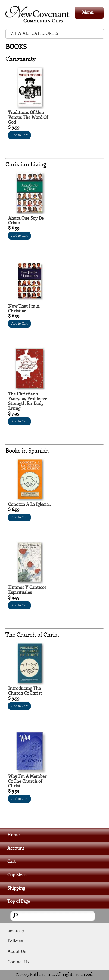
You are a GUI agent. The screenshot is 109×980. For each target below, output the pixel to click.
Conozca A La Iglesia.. (29, 505)
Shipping (16, 888)
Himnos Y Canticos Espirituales (27, 590)
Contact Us (18, 962)
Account (16, 848)
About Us (17, 952)
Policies (15, 941)
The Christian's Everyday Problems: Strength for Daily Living (28, 401)
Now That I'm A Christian (24, 309)
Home (13, 835)
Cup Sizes (17, 875)
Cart (12, 862)
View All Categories (34, 34)
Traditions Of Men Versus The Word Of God (28, 118)
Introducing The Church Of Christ (25, 691)
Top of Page (19, 901)
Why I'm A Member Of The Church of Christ (27, 781)
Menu (88, 13)
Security (16, 931)
